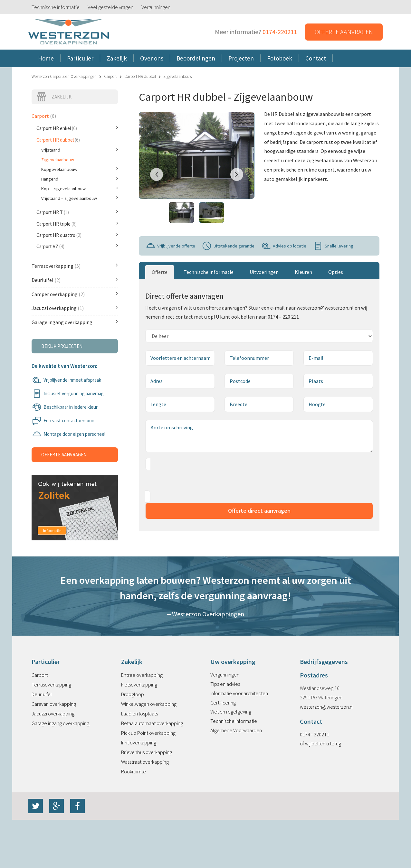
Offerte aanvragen (344, 32)
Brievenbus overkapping (147, 752)
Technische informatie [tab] (209, 272)
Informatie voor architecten (239, 693)
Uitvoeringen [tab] (264, 272)
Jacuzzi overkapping (75, 308)
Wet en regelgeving (231, 712)
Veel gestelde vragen (110, 7)
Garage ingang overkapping (75, 322)
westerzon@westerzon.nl (327, 707)
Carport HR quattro (77, 235)
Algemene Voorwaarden (236, 730)
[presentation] (194, 481)
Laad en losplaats (139, 714)
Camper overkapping (75, 294)
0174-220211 (280, 32)
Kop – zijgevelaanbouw (80, 189)
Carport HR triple (77, 224)
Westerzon (69, 32)
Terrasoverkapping (75, 266)
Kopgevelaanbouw (80, 169)
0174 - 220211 (315, 734)
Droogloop (133, 694)
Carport (110, 76)
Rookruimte (134, 771)
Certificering (223, 703)
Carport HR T (77, 212)
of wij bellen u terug (320, 743)
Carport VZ (77, 246)
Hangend (80, 179)
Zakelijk (54, 97)
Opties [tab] (336, 272)
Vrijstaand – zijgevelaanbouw (80, 198)
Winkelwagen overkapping (149, 704)
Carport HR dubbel (140, 76)
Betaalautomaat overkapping (152, 723)
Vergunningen (156, 7)
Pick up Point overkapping (148, 733)
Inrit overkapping (139, 742)
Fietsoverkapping (139, 685)
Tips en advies (225, 684)
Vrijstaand (80, 150)
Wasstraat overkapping (145, 762)
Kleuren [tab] (303, 272)
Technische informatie (56, 7)
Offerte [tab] (160, 272)
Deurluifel (75, 280)
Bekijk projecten (62, 346)
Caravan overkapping (54, 704)
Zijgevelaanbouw (58, 160)
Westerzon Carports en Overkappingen (64, 76)
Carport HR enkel (77, 128)
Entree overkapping (142, 675)
